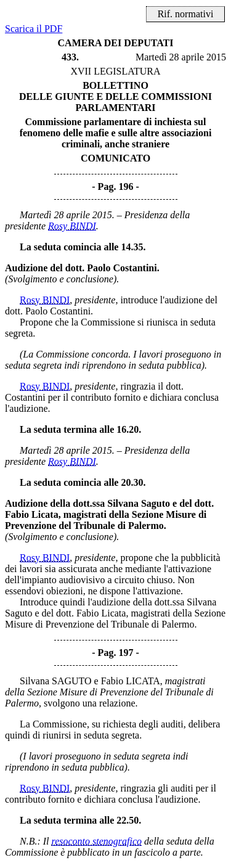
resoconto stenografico (97, 841)
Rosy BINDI (72, 226)
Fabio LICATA (131, 681)
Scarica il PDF (34, 29)
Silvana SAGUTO (56, 681)
